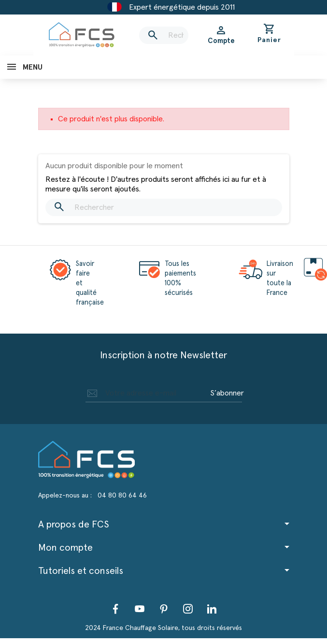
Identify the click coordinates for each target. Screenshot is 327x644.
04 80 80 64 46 (122, 496)
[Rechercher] (164, 35)
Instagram (188, 609)
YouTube (140, 609)
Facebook (115, 609)
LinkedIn (212, 609)
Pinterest (164, 609)
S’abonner (227, 393)
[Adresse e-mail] (146, 393)
